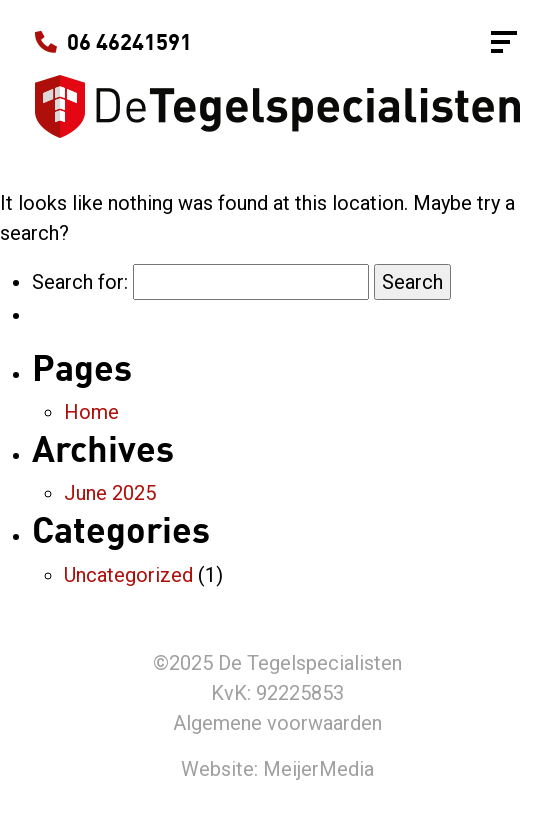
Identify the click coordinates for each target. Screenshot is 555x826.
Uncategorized (128, 575)
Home (91, 412)
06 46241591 (113, 42)
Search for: (80, 282)
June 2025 (110, 493)
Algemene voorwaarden (277, 723)
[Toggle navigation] (504, 42)
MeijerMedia (318, 769)
